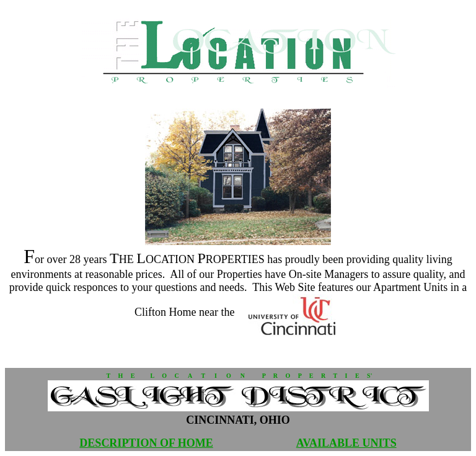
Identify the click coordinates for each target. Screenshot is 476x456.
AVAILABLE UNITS (346, 443)
